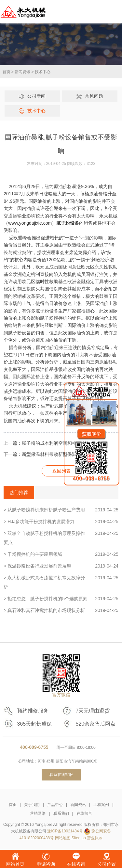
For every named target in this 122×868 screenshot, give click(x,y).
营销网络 (38, 813)
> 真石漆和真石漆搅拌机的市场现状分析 (61, 610)
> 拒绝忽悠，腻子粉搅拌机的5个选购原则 (61, 599)
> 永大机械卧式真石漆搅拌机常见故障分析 (61, 581)
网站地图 (63, 838)
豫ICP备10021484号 (65, 831)
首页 (7, 72)
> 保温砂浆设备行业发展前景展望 (61, 566)
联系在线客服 (61, 775)
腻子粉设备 (68, 223)
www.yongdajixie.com (30, 223)
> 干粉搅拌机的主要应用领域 (61, 554)
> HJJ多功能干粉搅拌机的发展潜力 (61, 522)
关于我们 (32, 805)
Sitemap (79, 838)
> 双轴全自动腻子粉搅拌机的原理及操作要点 (61, 537)
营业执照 (95, 838)
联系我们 (61, 813)
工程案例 (101, 805)
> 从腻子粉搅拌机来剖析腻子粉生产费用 (61, 510)
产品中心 (55, 805)
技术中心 (43, 72)
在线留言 (84, 813)
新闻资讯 (22, 72)
